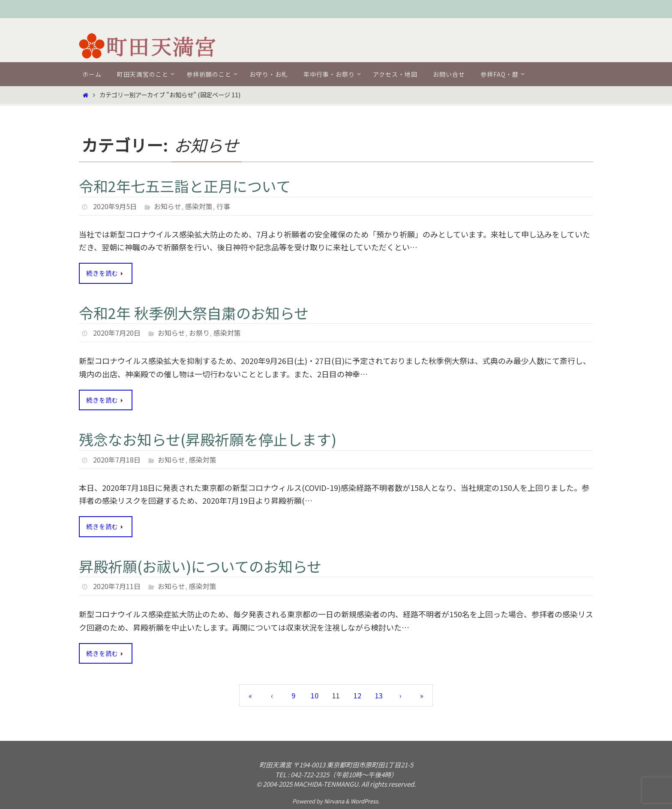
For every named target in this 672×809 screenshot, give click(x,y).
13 (379, 695)
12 (357, 695)
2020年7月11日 (117, 586)
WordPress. (365, 801)
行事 (223, 206)
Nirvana (334, 801)
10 (315, 695)
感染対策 (199, 206)
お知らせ (168, 206)
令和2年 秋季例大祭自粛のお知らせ (194, 313)
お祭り (199, 333)
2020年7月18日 (117, 460)
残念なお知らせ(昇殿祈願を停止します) (208, 439)
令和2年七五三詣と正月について (185, 186)
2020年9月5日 (115, 206)
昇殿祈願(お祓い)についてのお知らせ (200, 566)
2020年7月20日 (117, 333)
